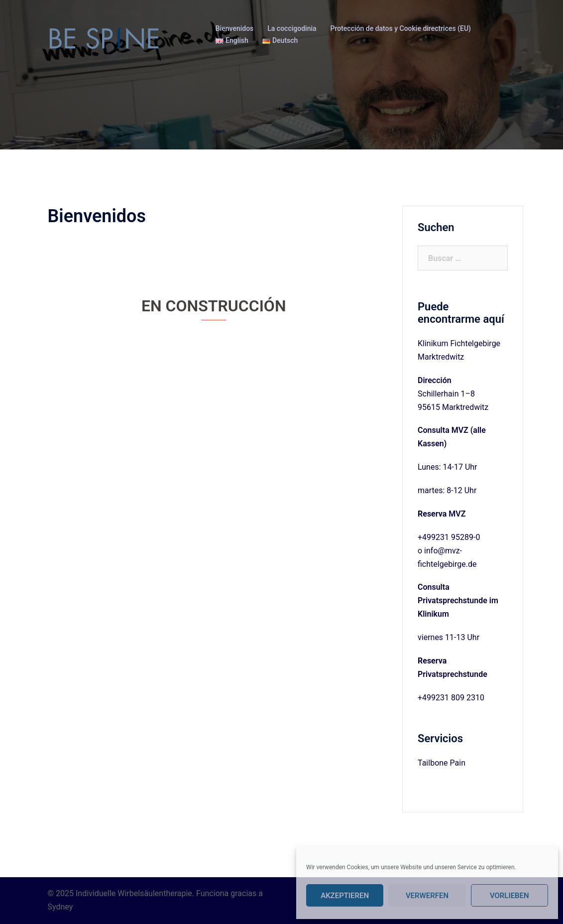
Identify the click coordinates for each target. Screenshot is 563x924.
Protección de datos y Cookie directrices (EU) (401, 28)
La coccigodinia (292, 28)
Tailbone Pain (442, 763)
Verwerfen (427, 896)
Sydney (60, 907)
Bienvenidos (234, 28)
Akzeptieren (345, 896)
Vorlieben (509, 896)
